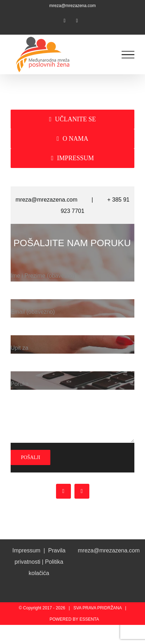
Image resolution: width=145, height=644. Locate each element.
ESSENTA (89, 619)
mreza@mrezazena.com (72, 6)
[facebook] (63, 491)
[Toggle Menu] (128, 55)
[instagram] (82, 491)
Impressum (26, 550)
